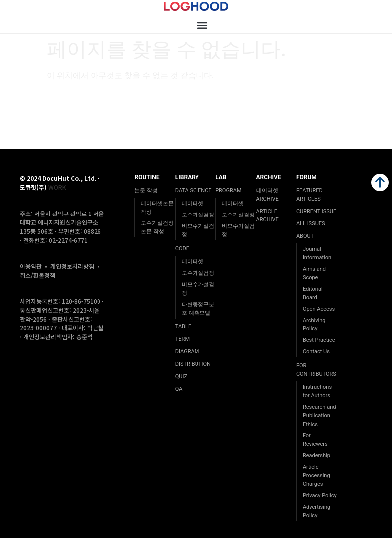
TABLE (183, 327)
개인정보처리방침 (72, 266)
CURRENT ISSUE (316, 211)
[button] (202, 25)
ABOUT (305, 236)
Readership (317, 456)
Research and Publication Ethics (320, 415)
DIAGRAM (187, 352)
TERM (182, 339)
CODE (182, 249)
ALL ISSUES (311, 224)
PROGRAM (228, 190)
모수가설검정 (198, 215)
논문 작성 (146, 190)
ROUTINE (147, 177)
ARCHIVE (269, 177)
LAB (221, 177)
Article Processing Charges (317, 476)
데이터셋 (193, 203)
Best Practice (319, 340)
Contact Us (316, 352)
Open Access (319, 309)
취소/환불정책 (38, 275)
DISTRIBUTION (193, 364)
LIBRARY (187, 177)
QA (179, 389)
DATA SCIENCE (194, 190)
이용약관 (31, 266)
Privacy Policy (320, 495)
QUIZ (181, 377)
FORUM (307, 177)
